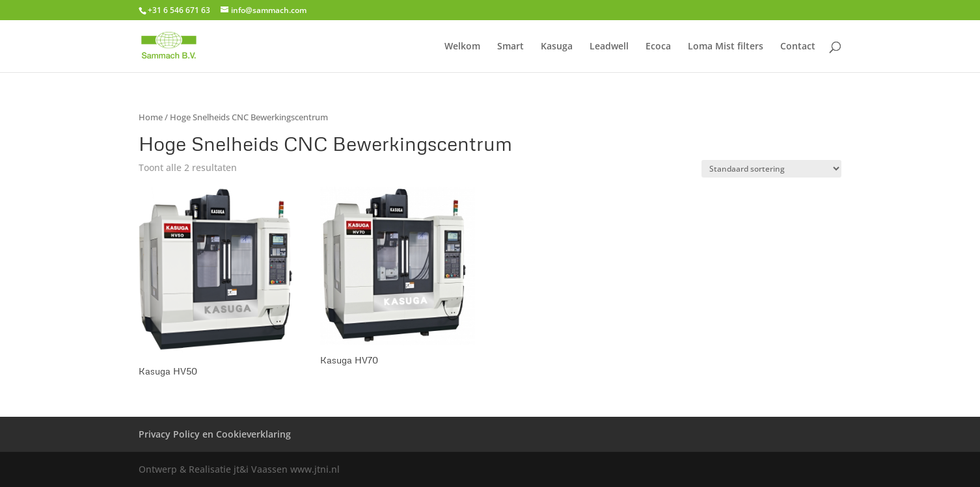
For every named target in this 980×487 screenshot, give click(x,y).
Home (151, 117)
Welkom (462, 47)
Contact (798, 47)
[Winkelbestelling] (771, 169)
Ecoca (658, 47)
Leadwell (609, 47)
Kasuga (557, 47)
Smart (510, 47)
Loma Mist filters (726, 47)
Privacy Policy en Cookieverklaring (215, 434)
